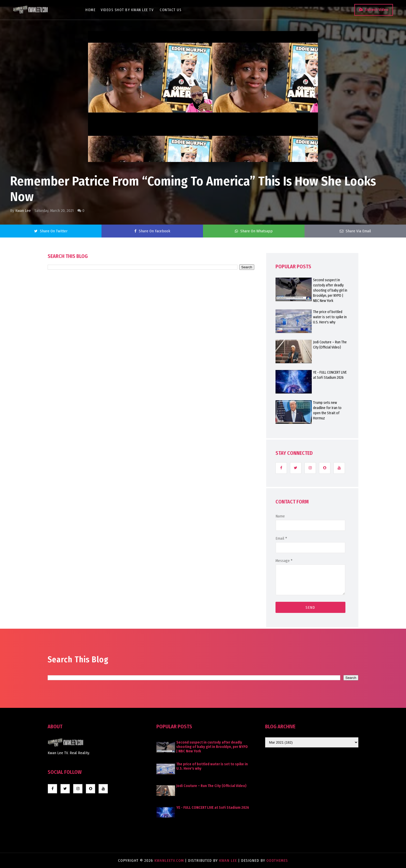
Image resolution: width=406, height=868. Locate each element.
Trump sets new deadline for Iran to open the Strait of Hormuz (327, 410)
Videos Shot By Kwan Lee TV (127, 10)
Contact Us (171, 10)
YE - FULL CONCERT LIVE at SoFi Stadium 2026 (330, 375)
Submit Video (377, 10)
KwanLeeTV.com (170, 860)
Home (90, 10)
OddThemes (277, 860)
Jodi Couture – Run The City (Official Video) (330, 345)
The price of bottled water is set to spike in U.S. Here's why (330, 317)
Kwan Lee (23, 211)
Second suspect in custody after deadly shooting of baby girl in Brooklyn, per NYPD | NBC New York (330, 290)
